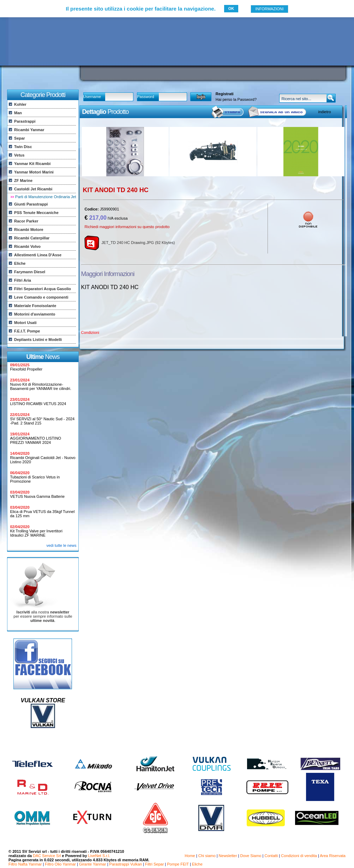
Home (190, 856)
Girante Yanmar (93, 864)
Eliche (197, 864)
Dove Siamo (251, 856)
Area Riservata (333, 856)
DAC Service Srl (47, 856)
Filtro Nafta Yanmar (25, 864)
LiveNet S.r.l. (99, 856)
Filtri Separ (154, 864)
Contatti (271, 856)
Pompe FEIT (178, 864)
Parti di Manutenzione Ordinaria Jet (46, 197)
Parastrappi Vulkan (126, 864)
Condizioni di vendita (299, 856)
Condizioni (90, 332)
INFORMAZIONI (269, 9)
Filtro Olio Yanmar (60, 864)
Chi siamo (207, 856)
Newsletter (228, 856)
